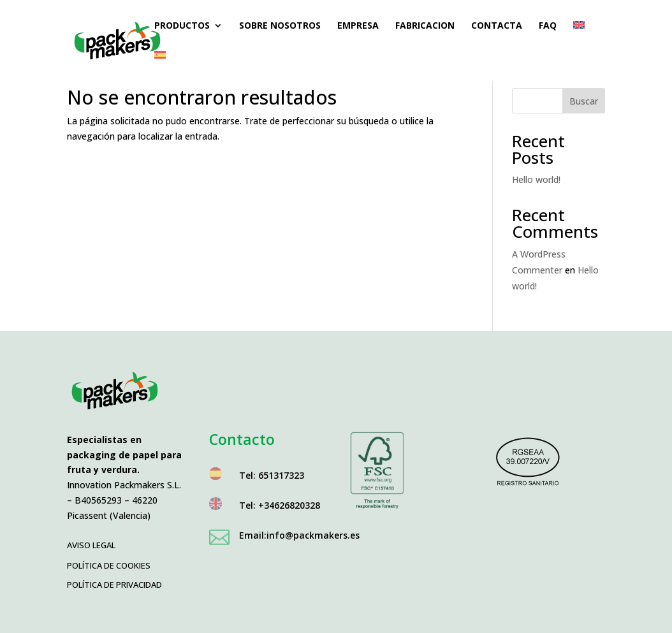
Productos (182, 26)
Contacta (497, 26)
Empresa (358, 26)
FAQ (548, 26)
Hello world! (536, 179)
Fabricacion (425, 26)
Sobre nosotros (280, 26)
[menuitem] (579, 36)
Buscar (584, 101)
